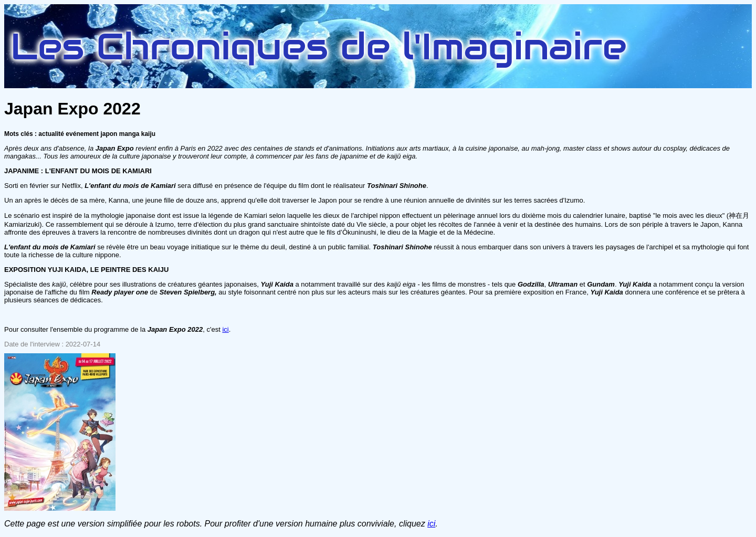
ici (225, 329)
